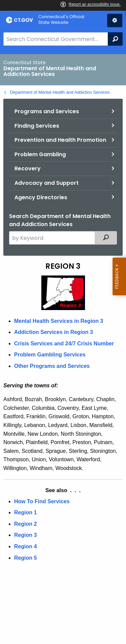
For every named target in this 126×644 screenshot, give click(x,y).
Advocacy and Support (47, 183)
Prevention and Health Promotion (60, 140)
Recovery (28, 168)
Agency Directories (41, 197)
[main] (63, 349)
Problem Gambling (40, 154)
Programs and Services (47, 111)
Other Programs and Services (52, 366)
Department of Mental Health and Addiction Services (60, 92)
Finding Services (37, 126)
